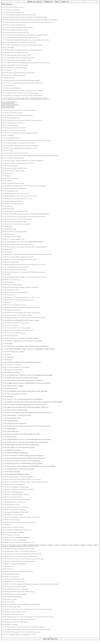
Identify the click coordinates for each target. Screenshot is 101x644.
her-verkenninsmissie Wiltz (12, 30)
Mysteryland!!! (10, 249)
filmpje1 (27, 307)
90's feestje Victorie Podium (21, 37)
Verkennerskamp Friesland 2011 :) (35, 50)
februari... (16, 624)
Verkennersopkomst (12, 469)
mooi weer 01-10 (25, 45)
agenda (10, 587)
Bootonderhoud (16, 305)
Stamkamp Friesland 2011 (22, 50)
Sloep (15, 437)
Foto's (8, 602)
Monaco (32, 244)
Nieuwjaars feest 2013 (19, 12)
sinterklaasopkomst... (19, 492)
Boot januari (9, 75)
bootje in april (12, 287)
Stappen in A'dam (30, 455)
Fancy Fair (10, 437)
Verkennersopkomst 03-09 (16, 45)
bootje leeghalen (44, 346)
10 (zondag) (83, 545)
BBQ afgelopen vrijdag (30, 247)
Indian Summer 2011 (11, 57)
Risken (29, 482)
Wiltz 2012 (17, 22)
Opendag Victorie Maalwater (17, 27)
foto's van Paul (27, 415)
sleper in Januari (42, 216)
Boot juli (29, 55)
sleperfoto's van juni (41, 405)
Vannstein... (30, 27)
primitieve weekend (19, 352)
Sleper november (32, 40)
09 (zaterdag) (76, 545)
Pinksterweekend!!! (12, 415)
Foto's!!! (9, 315)
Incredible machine (21, 307)
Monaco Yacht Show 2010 (26, 83)
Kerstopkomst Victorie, (25, 63)
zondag (45, 402)
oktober (12, 171)
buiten (15, 597)
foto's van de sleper (18, 479)
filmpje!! (21, 30)
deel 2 (27, 52)
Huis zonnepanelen (11, 22)
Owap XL (38, 80)
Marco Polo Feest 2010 (37, 83)
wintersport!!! (17, 458)
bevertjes (22, 549)
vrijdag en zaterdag (36, 559)
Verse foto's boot (10, 168)
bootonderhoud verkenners (19, 148)
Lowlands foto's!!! (11, 47)
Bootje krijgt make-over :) (14, 118)
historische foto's (18, 341)
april (36, 140)
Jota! (21, 365)
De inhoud (10, 344)
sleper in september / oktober (18, 239)
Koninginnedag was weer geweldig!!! (15, 201)
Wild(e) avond (17, 40)
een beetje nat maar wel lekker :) (26, 115)
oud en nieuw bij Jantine (44, 156)
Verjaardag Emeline (11, 37)
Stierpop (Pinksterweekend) (13, 277)
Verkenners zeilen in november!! (42, 40)
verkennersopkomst (29, 380)
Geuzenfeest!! (10, 310)
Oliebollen (33, 482)
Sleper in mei (10, 199)
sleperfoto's (12, 270)
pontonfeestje (22, 90)
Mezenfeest (32, 80)
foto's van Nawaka (13, 434)
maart (34, 140)
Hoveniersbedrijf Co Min (8, 108)
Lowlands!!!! (10, 181)
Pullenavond (22, 484)
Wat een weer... (10, 569)
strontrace (24, 510)
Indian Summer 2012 (45, 22)
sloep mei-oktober (33, 42)
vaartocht (19, 391)
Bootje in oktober (10, 42)
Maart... (16, 599)
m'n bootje (16, 178)
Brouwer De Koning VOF (8, 106)
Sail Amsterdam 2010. (16, 88)
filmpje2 (31, 307)
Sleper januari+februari (30, 73)
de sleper (23, 375)
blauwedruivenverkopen (29, 447)
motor (10, 461)
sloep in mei (25, 65)
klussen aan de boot (21, 330)
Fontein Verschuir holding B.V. (9, 102)
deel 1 (24, 52)
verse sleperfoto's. (47, 426)
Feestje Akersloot (10, 145)
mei (13, 280)
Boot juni (18, 57)
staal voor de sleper (22, 627)
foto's (15, 556)
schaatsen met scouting (28, 214)
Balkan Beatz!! (10, 290)
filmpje (26, 211)
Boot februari (10, 73)
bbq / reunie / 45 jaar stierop (25, 120)
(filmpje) (29, 60)
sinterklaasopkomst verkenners (20, 221)
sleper (27, 323)
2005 (50, 637)
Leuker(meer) (10, 93)
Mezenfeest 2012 (10, 12)
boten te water (15, 431)
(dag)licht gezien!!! (20, 211)
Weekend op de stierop (22, 55)
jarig (19, 280)
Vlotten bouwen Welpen (12, 55)
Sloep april (13, 25)
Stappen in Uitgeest (24, 244)
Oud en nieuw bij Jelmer (33, 37)
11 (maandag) (89, 545)
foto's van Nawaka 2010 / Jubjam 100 (19, 95)
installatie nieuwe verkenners (31, 148)
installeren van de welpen (40, 272)
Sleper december (10, 219)
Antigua (34, 463)
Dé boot (9, 354)
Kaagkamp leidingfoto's (27, 20)
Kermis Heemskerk (11, 15)
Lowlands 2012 (23, 17)
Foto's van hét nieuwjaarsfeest (13, 477)
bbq (25, 394)
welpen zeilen (16, 272)
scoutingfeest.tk (30, 477)
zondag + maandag (29, 571)
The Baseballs (39, 63)
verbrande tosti (22, 423)
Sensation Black (10, 551)
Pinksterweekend (10, 128)
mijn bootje (25, 318)
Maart (24, 612)
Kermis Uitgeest (25, 259)
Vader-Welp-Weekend (18, 313)
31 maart (21, 439)
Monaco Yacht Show (26, 15)
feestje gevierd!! (36, 632)
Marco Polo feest (46, 63)
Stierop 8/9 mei (22, 133)
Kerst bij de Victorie (11, 161)
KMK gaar (25, 27)
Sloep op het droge (27, 313)
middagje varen (15, 123)
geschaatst (16, 632)
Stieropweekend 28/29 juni (12, 264)
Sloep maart (26, 30)
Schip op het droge (11, 234)
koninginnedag (44, 442)
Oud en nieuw (10, 320)
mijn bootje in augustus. (19, 183)
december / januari (44, 214)
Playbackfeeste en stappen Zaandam (34, 35)
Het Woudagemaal (11, 156)
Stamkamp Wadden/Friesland (13, 17)
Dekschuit (18, 244)
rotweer (12, 564)
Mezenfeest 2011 (10, 40)
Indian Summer (14, 267)
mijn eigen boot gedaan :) (41, 186)
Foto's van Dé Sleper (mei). (13, 125)
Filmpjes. (9, 4)
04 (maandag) (43, 545)
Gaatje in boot (10, 365)
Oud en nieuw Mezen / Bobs (42, 482)
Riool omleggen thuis (11, 32)
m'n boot (22, 323)
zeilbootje (28, 367)
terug (22, 383)
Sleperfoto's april (11, 442)
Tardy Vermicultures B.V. (8, 103)
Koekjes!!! (9, 302)
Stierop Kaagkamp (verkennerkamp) (14, 20)
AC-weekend (17, 380)
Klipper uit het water (28, 405)
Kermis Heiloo (32, 57)
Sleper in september (20, 247)
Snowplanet (19, 237)
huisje (22, 426)
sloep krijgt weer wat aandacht (27, 442)
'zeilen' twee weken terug (16, 110)
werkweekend (27, 287)
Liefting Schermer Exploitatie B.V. (10, 105)
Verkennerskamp (10, 242)
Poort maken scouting (11, 35)
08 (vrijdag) (70, 545)
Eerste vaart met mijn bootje (23, 267)
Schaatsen (34, 313)
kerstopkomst (15, 487)
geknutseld (20, 499)
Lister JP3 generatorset (15, 10)
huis (28, 517)
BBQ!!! (8, 525)
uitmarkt (10, 535)
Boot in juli (9, 113)
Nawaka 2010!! (44, 98)
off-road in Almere (28, 219)
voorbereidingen (26, 634)
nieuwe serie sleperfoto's (23, 362)
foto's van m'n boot (19, 232)
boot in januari (56, 156)
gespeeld (17, 370)
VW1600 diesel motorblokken (41, 17)
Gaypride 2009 (10, 183)
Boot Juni (52, 22)
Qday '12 (9, 25)
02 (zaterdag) (30, 545)
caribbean (39, 463)
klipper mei (18, 574)
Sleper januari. (10, 150)
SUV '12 (9, 27)
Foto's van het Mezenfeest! (12, 166)
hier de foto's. (31, 349)
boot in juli (34, 259)
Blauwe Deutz (23, 333)
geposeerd (49, 609)
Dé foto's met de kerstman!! (13, 336)
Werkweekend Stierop (11, 237)
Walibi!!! (9, 275)
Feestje (8, 257)
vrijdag (39, 402)
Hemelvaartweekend (11, 574)
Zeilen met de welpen (12, 423)
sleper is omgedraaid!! (14, 472)
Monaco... (9, 176)
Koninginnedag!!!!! (12, 429)
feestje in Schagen (26, 328)
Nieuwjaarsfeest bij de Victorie (13, 153)
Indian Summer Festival (12, 188)
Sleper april (18, 25)
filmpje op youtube (34, 320)
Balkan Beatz (18, 297)
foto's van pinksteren (17, 407)
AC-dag (8, 267)
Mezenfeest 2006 (10, 502)
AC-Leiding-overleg (46, 439)
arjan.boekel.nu (24, 594)
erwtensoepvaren (16, 520)
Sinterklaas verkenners (19, 158)
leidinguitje (16, 325)
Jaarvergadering (20, 346)
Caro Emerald (33, 63)
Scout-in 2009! (10, 173)
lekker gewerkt (14, 497)
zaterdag (60, 402)
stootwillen (25, 554)
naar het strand (44, 629)
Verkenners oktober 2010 (21, 60)
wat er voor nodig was (37, 120)
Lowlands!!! (21, 386)
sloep (9, 295)
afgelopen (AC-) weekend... (31, 110)
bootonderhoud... (18, 310)
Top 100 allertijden (12, 418)
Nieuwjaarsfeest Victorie (21, 35)
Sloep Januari (16, 73)
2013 (22, 7)
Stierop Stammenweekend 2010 (13, 138)
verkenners (24, 297)
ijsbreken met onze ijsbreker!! (33, 145)
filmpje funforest (24, 68)
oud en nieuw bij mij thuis (33, 216)
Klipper (9, 431)
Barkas (8, 10)
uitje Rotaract (18, 15)
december (36, 338)
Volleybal (15, 307)
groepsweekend (36, 407)
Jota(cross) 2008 (26, 224)
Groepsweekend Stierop (41, 247)
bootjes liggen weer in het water (15, 285)
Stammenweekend (11, 196)
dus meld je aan (25, 292)
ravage (12, 542)
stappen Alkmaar (33, 45)
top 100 (14, 576)
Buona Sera (45, 407)
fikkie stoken (24, 622)
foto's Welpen (16, 130)
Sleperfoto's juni (10, 193)
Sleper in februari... (11, 209)
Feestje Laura (33, 15)
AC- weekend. (21, 527)
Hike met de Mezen (12, 489)
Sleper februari (10, 148)
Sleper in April (10, 204)
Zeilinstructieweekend (13, 421)
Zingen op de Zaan (37, 20)
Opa (16, 388)
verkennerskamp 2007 (27, 399)
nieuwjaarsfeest (20, 214)
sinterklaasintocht (33, 346)
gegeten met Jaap (25, 629)
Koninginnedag (10, 617)
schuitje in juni (23, 270)
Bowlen (8, 622)
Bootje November (10, 80)
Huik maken (45, 35)
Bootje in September (11, 244)
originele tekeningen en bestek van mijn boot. (24, 300)
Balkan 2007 (10, 396)
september (22, 171)
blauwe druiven (20, 609)
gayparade (16, 394)
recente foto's (32, 341)
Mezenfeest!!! (10, 226)
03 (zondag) (37, 545)
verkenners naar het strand (17, 466)
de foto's (18, 254)
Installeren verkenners (20, 287)
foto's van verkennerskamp (17, 186)
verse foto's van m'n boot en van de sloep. (35, 90)
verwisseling (20, 540)
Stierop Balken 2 (55, 20)
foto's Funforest (16, 68)
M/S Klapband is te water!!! (13, 191)
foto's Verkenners (23, 130)
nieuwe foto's (36, 264)
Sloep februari (22, 73)
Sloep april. (48, 140)
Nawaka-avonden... (35, 93)
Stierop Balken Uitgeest (46, 20)
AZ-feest (25, 196)
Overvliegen (9, 221)
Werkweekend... (40, 45)
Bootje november (24, 40)
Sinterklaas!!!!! (27, 494)
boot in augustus (12, 247)
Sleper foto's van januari (12, 318)
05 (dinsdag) (50, 545)
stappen (26, 346)
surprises (14, 338)
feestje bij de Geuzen (29, 469)
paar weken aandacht (23, 604)
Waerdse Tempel (35, 287)
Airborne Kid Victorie (35, 22)
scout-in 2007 (19, 378)
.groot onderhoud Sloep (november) (22, 80)
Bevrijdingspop (16, 133)
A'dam (33, 592)
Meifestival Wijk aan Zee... (33, 133)
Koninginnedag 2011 (11, 65)
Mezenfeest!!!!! (11, 357)
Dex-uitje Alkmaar (30, 17)
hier (36, 277)
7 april (27, 439)
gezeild (19, 579)
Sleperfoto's (9, 554)
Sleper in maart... (10, 206)
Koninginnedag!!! (11, 135)
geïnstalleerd (21, 614)
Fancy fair (16, 589)
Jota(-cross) (15, 510)
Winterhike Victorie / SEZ (20, 145)
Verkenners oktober (16, 83)
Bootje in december (11, 163)
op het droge (22, 143)
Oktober (17, 372)
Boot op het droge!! (11, 78)
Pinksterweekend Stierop (25, 22)
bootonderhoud (40, 455)
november (14, 229)
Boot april (23, 25)
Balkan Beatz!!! (10, 360)
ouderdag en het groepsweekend (44, 375)
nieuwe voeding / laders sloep (22, 32)
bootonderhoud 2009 (19, 204)
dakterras (23, 453)
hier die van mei (23, 410)
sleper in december (25, 487)
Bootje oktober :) (10, 85)
